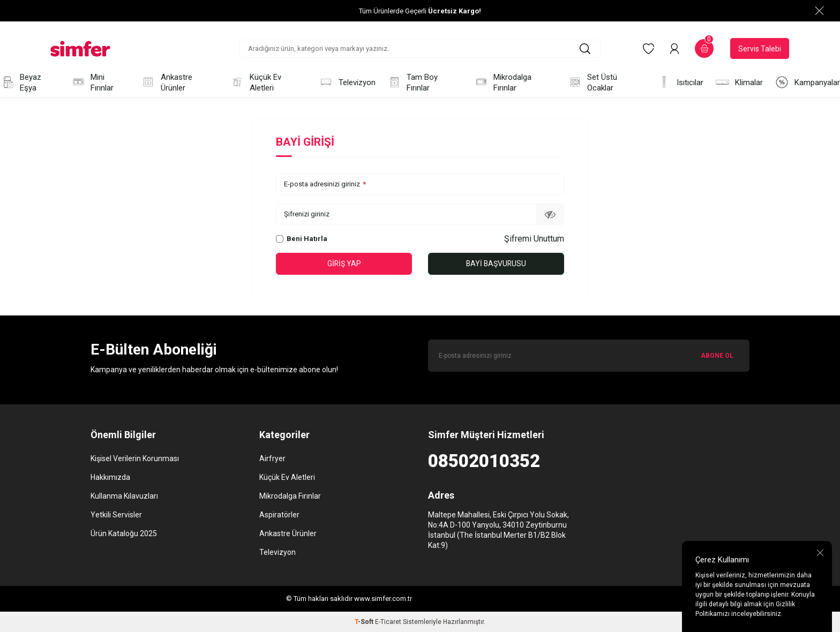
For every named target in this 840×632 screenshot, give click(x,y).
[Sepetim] (704, 48)
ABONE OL (717, 356)
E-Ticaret (388, 622)
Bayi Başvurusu (496, 264)
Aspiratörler (279, 515)
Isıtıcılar (680, 82)
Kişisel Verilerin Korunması (135, 458)
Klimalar (739, 82)
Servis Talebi (760, 49)
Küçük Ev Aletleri (256, 82)
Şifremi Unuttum (534, 239)
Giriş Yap (344, 264)
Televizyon (347, 82)
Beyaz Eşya (21, 82)
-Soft (365, 622)
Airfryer (272, 458)
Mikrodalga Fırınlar (503, 82)
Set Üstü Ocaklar (593, 82)
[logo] (80, 49)
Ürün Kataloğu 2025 (124, 533)
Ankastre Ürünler (167, 82)
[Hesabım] (674, 49)
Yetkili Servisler (116, 515)
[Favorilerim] (648, 49)
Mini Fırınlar (93, 82)
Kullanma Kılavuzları (124, 496)
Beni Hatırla (302, 239)
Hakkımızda (110, 477)
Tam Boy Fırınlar (413, 82)
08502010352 (484, 461)
